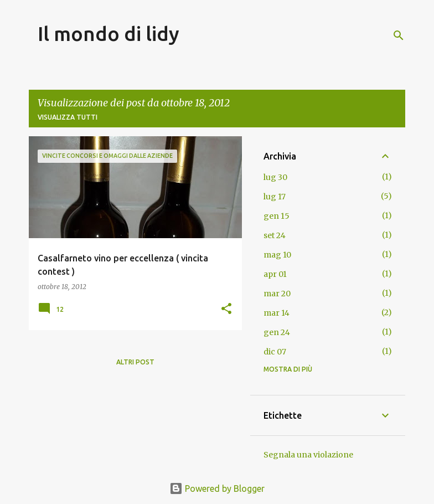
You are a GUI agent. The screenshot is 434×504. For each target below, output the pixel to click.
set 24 (275, 235)
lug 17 (275, 197)
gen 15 (277, 216)
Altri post (135, 362)
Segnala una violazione (308, 455)
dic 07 (275, 352)
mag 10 (277, 255)
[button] (226, 309)
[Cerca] (399, 35)
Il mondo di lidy (108, 34)
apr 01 (275, 274)
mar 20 (277, 294)
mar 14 (277, 313)
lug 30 (275, 177)
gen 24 (277, 332)
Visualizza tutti (68, 117)
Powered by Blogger (217, 488)
